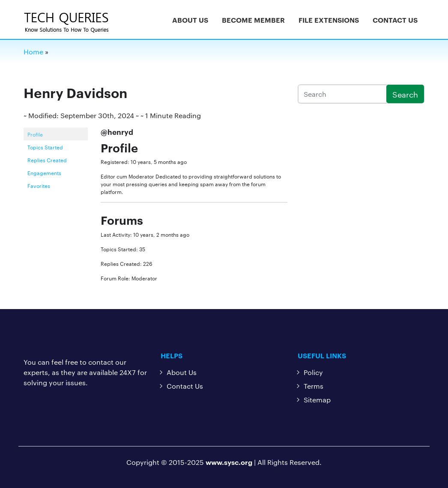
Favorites (39, 185)
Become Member (253, 20)
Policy (313, 372)
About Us (190, 20)
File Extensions (329, 20)
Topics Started (45, 147)
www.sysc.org (229, 462)
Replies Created (47, 160)
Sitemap (317, 400)
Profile (35, 134)
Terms (314, 386)
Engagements (44, 173)
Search (405, 94)
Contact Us (395, 20)
